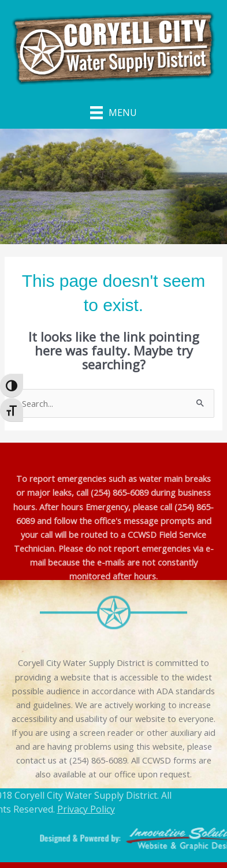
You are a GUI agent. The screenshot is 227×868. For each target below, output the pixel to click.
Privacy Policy (66, 809)
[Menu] (113, 113)
